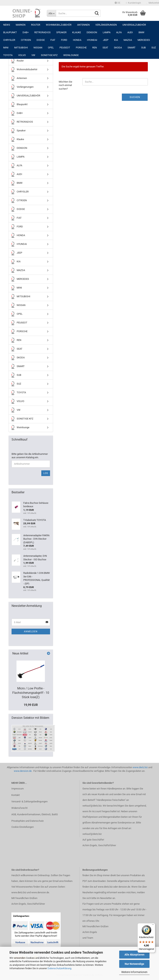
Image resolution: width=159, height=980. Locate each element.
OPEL (51, 48)
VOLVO (22, 55)
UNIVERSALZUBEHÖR (134, 25)
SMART (132, 48)
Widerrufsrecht (19, 808)
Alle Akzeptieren (134, 955)
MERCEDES (144, 40)
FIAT (53, 40)
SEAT (105, 48)
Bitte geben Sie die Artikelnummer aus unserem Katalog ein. (30, 456)
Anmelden (31, 632)
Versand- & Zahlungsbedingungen (29, 801)
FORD (64, 40)
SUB (143, 48)
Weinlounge (71, 55)
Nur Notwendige (134, 964)
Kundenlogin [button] (134, 3)
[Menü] (153, 926)
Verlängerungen (106, 25)
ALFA (119, 32)
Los (46, 473)
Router (36, 25)
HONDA (77, 40)
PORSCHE (81, 48)
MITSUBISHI (21, 48)
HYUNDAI (92, 40)
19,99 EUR (31, 705)
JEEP (106, 40)
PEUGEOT (65, 48)
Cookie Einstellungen (23, 827)
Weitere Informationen (134, 972)
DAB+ (26, 32)
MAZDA (128, 40)
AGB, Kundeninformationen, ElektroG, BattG (35, 814)
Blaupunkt (10, 32)
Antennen (83, 25)
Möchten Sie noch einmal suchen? (65, 85)
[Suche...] (51, 13)
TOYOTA (8, 55)
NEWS (7, 25)
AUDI (130, 32)
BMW (141, 32)
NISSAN (38, 48)
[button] (117, 3)
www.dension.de (23, 771)
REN (95, 48)
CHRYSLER (9, 40)
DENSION (92, 32)
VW (33, 55)
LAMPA (107, 32)
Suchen (135, 97)
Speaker (61, 32)
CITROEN (26, 40)
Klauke (77, 32)
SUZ (154, 48)
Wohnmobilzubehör (59, 25)
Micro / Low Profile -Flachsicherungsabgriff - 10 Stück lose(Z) (31, 693)
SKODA (118, 48)
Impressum (18, 789)
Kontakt (16, 795)
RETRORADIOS (42, 32)
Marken (21, 25)
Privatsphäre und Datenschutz (27, 821)
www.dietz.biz (140, 767)
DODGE (41, 40)
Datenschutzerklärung (59, 968)
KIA (116, 40)
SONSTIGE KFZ (49, 55)
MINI (6, 48)
